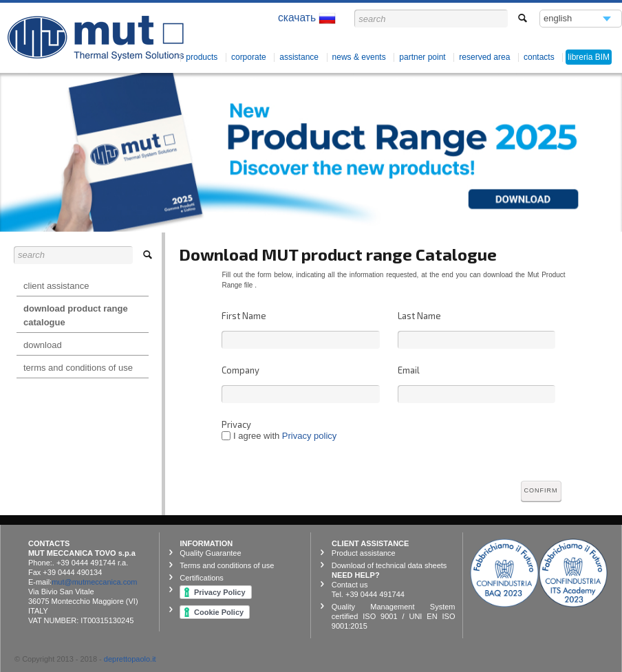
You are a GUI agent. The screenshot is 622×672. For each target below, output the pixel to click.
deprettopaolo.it (130, 659)
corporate (249, 57)
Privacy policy (309, 436)
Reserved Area (484, 57)
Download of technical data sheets (389, 565)
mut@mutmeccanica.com (94, 582)
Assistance (299, 57)
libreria (589, 57)
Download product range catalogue (76, 315)
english (558, 20)
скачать (307, 18)
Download (43, 345)
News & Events (359, 57)
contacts (539, 57)
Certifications (202, 578)
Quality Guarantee (210, 553)
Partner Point (422, 57)
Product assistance (364, 553)
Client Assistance (56, 286)
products (202, 57)
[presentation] (502, 446)
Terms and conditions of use (78, 368)
